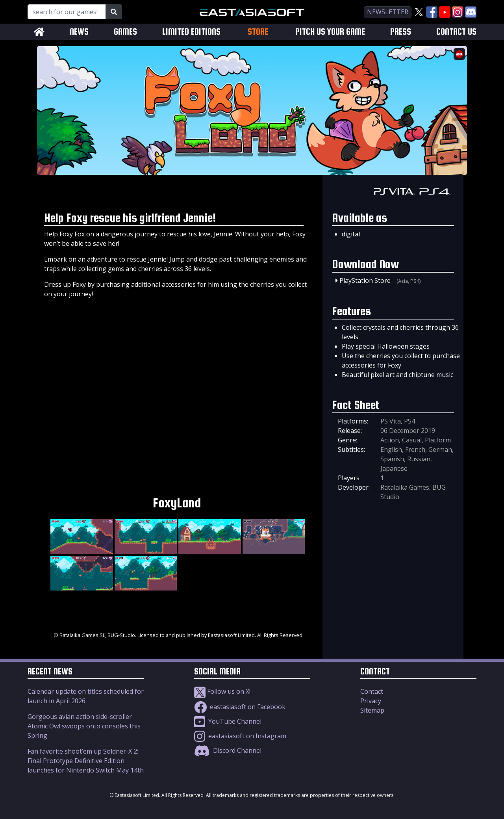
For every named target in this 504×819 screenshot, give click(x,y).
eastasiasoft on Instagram (240, 736)
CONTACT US (456, 32)
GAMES (125, 32)
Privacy (371, 701)
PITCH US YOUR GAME (330, 32)
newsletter (388, 12)
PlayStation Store (365, 280)
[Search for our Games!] (67, 12)
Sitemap (372, 710)
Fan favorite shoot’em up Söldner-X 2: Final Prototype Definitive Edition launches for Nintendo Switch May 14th (86, 761)
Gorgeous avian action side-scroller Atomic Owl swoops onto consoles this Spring (84, 726)
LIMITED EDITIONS (191, 32)
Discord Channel (228, 750)
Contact (372, 691)
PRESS (401, 32)
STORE (258, 32)
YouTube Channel (228, 721)
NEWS (79, 32)
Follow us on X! (222, 691)
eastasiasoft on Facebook (240, 707)
